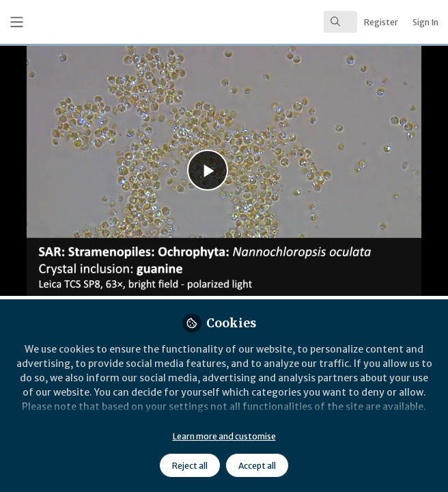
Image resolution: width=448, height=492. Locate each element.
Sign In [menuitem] (425, 22)
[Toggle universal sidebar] (17, 22)
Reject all (190, 466)
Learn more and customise (224, 436)
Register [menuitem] (381, 22)
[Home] (89, 22)
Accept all (257, 466)
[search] (340, 22)
